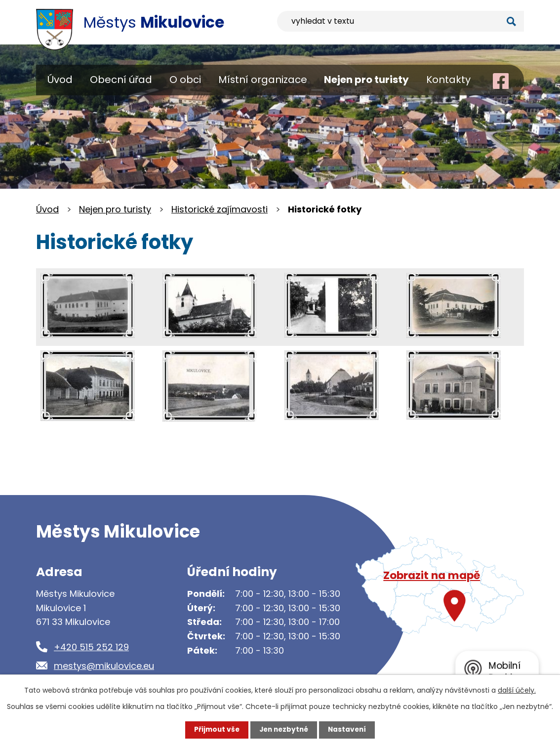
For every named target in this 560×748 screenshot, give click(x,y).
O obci (185, 80)
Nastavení (349, 730)
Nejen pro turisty (366, 80)
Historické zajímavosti (220, 209)
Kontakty (448, 80)
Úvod (60, 80)
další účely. (517, 690)
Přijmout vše (215, 730)
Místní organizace (263, 80)
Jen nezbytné (284, 730)
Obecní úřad (121, 80)
